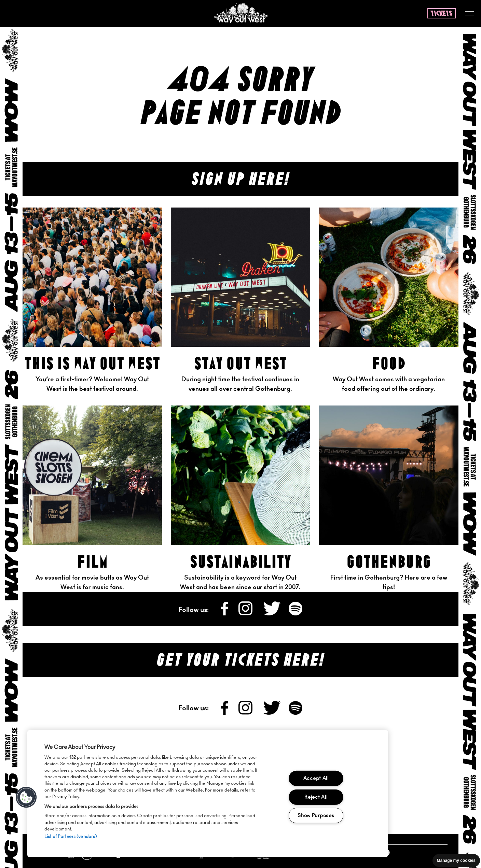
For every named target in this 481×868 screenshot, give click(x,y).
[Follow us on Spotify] (296, 614)
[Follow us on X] (273, 614)
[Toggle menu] (470, 14)
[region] (208, 794)
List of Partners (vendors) (71, 837)
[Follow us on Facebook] (225, 614)
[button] (26, 797)
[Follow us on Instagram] (246, 614)
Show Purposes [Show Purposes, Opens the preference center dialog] (316, 816)
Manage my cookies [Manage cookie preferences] (456, 860)
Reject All (316, 797)
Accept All (316, 778)
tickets (442, 14)
